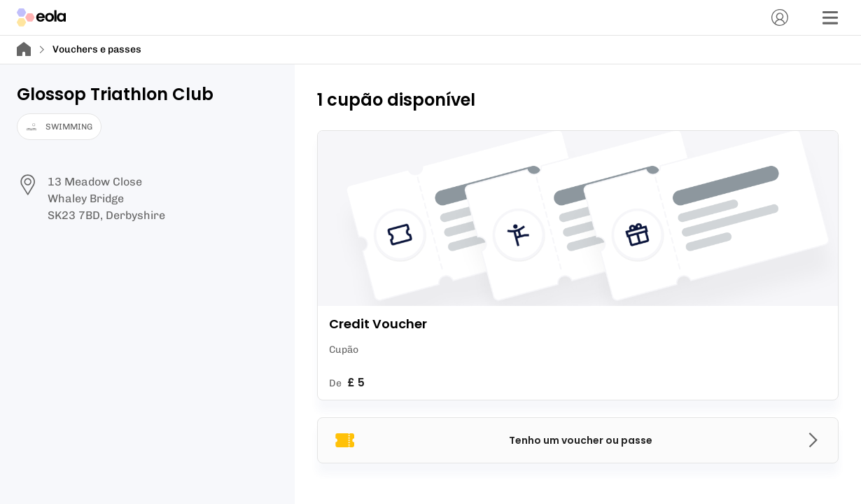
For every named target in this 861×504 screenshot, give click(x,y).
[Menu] (830, 17)
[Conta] (780, 17)
